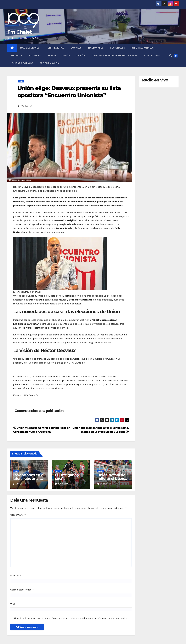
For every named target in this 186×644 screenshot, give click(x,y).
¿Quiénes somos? (22, 63)
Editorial (35, 55)
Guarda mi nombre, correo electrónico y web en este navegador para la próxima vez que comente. (70, 618)
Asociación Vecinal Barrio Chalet (115, 55)
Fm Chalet (20, 32)
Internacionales (143, 48)
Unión (66, 55)
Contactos (152, 55)
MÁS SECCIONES (30, 48)
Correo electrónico (22, 590)
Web (13, 604)
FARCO (52, 55)
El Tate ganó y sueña (67, 477)
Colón (81, 55)
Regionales (118, 48)
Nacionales (96, 48)
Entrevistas (56, 48)
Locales (76, 48)
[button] (170, 55)
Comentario (18, 515)
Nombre (16, 575)
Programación (49, 63)
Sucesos (16, 55)
